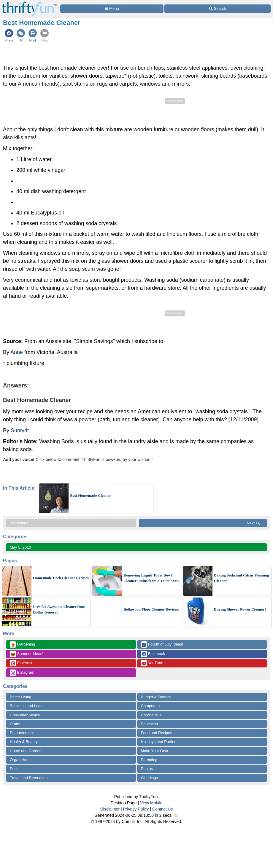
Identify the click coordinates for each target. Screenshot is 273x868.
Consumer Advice (25, 715)
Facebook (153, 654)
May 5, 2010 (20, 547)
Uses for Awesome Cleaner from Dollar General (59, 610)
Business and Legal (27, 706)
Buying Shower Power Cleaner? (240, 609)
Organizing (19, 760)
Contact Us (162, 809)
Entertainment (22, 733)
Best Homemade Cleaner (91, 495)
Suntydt (20, 430)
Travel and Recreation (29, 778)
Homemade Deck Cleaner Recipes (61, 578)
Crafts (15, 724)
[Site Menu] (112, 9)
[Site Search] (218, 9)
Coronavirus (151, 715)
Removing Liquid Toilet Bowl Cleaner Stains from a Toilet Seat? (151, 578)
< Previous (19, 523)
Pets (14, 769)
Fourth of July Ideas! (162, 644)
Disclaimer (110, 809)
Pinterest (21, 663)
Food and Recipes (157, 733)
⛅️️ (176, 815)
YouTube (152, 663)
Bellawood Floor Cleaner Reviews (151, 609)
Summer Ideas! (27, 654)
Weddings (150, 778)
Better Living (20, 697)
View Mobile (151, 803)
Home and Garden (26, 751)
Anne (17, 352)
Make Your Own (155, 751)
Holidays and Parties (159, 742)
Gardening (22, 644)
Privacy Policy (136, 809)
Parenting (149, 760)
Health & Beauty (24, 742)
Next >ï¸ (255, 523)
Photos (147, 769)
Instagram (22, 673)
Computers (150, 706)
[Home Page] (29, 3)
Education (150, 724)
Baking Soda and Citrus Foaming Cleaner (242, 578)
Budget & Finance (156, 697)
